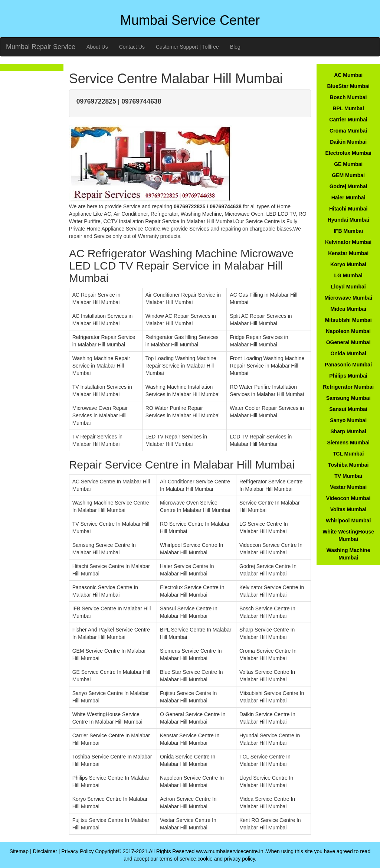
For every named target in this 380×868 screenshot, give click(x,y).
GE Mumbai (348, 164)
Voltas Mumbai (348, 509)
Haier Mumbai (348, 198)
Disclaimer (45, 851)
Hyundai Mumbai (348, 220)
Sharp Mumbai (348, 431)
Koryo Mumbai (348, 264)
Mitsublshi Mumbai (348, 320)
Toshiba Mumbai (348, 465)
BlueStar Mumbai (348, 86)
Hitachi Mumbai (348, 209)
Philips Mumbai (348, 376)
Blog (235, 47)
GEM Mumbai (348, 175)
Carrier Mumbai (348, 120)
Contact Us (132, 47)
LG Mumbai (348, 275)
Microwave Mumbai (348, 298)
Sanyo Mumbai (348, 420)
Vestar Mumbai (348, 487)
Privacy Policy (77, 851)
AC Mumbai (348, 75)
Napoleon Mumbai (348, 331)
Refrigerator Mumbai (348, 387)
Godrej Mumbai (348, 186)
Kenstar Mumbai (348, 253)
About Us (97, 47)
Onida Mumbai (348, 353)
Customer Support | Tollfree (187, 47)
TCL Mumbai (348, 454)
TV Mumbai (348, 476)
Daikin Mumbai (348, 142)
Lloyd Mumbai (348, 287)
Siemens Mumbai (348, 443)
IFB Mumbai (348, 231)
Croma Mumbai (348, 131)
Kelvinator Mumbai (348, 242)
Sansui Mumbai (348, 409)
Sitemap (19, 851)
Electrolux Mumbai (348, 153)
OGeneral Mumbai (348, 342)
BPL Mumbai (348, 108)
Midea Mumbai (348, 309)
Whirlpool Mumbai (348, 521)
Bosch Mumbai (348, 97)
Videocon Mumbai (348, 498)
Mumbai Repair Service (41, 47)
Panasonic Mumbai (348, 365)
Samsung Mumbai (348, 398)
